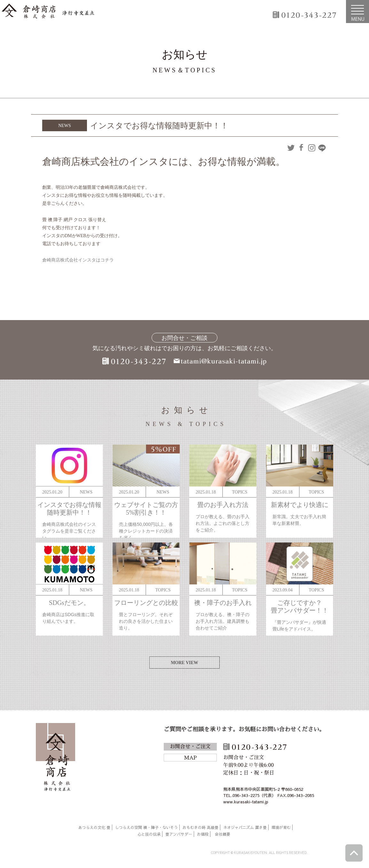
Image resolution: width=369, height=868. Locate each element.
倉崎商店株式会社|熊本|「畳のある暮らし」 (48, 12)
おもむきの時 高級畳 (200, 827)
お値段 (203, 834)
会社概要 (223, 834)
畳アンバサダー (179, 834)
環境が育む (281, 827)
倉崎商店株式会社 (55, 758)
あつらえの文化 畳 (94, 827)
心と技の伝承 (149, 834)
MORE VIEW (184, 663)
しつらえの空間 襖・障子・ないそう (146, 827)
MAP (190, 758)
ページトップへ (354, 853)
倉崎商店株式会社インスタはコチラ (78, 260)
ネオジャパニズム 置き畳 (245, 827)
